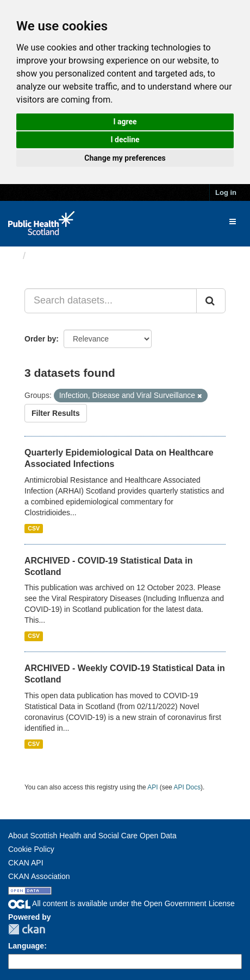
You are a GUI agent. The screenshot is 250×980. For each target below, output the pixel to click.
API (152, 787)
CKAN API (26, 863)
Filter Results (56, 413)
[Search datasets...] (111, 301)
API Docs (187, 787)
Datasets (51, 256)
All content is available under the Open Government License (121, 903)
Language (26, 946)
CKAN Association (39, 876)
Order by (40, 339)
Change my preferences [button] (125, 158)
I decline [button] (125, 140)
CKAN (27, 929)
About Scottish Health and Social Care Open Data (92, 836)
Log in (226, 192)
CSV (34, 528)
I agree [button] (125, 122)
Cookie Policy (31, 849)
